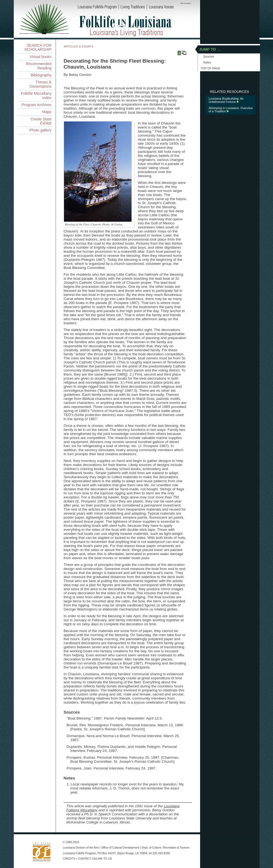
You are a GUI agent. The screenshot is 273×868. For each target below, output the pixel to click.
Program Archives (36, 105)
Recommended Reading (39, 66)
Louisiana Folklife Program (80, 853)
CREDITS (69, 859)
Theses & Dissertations (41, 84)
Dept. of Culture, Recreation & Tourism (166, 848)
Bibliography (41, 75)
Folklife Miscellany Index (36, 95)
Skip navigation (186, 3)
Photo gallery (41, 130)
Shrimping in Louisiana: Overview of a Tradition (231, 110)
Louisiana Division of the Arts (81, 848)
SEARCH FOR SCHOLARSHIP (38, 47)
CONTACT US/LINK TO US (95, 859)
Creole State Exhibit (41, 121)
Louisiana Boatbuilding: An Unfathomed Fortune (226, 100)
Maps (47, 112)
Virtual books (41, 57)
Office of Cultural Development (120, 848)
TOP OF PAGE (210, 68)
